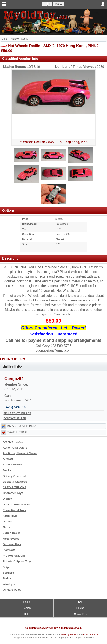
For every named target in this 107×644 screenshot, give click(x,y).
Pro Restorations (14, 556)
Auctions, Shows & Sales (20, 453)
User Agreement (69, 634)
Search (27, 608)
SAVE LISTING (17, 432)
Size (25, 244)
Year (25, 229)
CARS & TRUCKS (15, 487)
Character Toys (13, 493)
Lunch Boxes (12, 533)
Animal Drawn (12, 465)
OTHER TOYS (12, 590)
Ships (7, 567)
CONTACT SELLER (15, 418)
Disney (7, 499)
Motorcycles (11, 539)
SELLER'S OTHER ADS (17, 413)
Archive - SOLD (19, 39)
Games (7, 521)
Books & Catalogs (15, 482)
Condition (28, 234)
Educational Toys (14, 510)
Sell (59, 4)
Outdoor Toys (12, 544)
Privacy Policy (90, 634)
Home (27, 602)
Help (27, 614)
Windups (9, 584)
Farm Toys (10, 516)
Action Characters (15, 448)
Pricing (80, 608)
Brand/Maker (30, 224)
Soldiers (8, 573)
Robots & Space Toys (17, 561)
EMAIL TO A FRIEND (21, 426)
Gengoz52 (14, 379)
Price (25, 219)
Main (4, 39)
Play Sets (9, 550)
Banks (7, 470)
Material (27, 239)
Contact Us (80, 614)
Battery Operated (14, 476)
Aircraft (8, 459)
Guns (6, 527)
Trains (7, 578)
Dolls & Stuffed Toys (17, 505)
